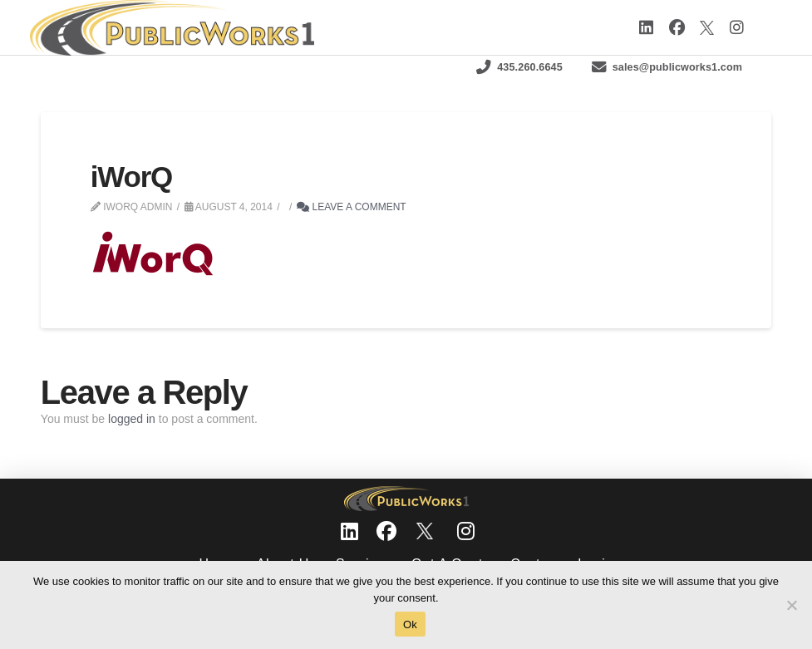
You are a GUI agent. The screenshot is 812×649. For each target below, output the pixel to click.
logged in (132, 419)
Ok (410, 624)
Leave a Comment (351, 207)
